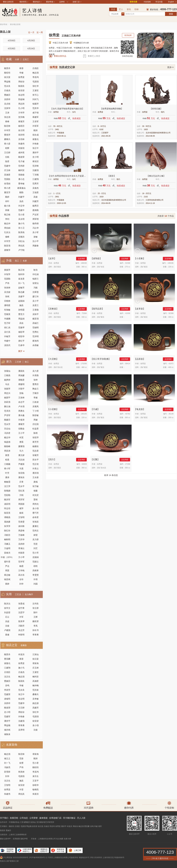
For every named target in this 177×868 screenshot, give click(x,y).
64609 (84, 464)
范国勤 (7, 279)
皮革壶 (140, 309)
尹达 (7, 566)
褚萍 (21, 508)
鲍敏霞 (7, 482)
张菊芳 (36, 455)
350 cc (84, 468)
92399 (171, 313)
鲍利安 (21, 170)
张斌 (7, 296)
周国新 (21, 504)
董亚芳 (7, 192)
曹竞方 (21, 314)
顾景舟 (7, 68)
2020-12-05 (61, 203)
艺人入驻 (81, 818)
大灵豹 (53, 359)
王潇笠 (36, 90)
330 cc (84, 317)
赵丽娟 (21, 301)
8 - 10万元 (102, 126)
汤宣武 (7, 345)
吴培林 (21, 139)
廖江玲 (36, 296)
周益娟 (21, 319)
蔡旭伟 (36, 341)
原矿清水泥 (58, 367)
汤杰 (21, 201)
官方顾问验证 (69, 818)
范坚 (36, 544)
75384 (84, 313)
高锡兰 (36, 323)
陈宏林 (7, 126)
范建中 (21, 210)
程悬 (7, 460)
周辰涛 (7, 451)
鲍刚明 (7, 539)
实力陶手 (29, 594)
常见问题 (159, 2)
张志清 (7, 117)
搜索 (171, 14)
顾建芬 (7, 420)
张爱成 (21, 604)
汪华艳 (21, 570)
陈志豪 (21, 292)
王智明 (21, 517)
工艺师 (18, 362)
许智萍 (7, 274)
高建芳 (36, 708)
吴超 (7, 621)
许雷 (21, 790)
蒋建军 (36, 117)
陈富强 (7, 246)
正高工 (26, 59)
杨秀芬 (36, 206)
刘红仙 (21, 241)
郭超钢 (21, 99)
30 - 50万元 (147, 126)
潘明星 (7, 305)
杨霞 (21, 566)
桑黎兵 (7, 139)
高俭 (21, 323)
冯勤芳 (21, 626)
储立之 (7, 758)
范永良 (7, 86)
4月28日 (12, 48)
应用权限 (16, 839)
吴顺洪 (21, 237)
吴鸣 (7, 685)
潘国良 (21, 371)
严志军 (36, 215)
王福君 (36, 192)
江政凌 (36, 402)
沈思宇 (21, 612)
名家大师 (67, 839)
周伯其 (21, 246)
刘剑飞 (36, 99)
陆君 (7, 161)
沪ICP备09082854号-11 (38, 858)
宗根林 (7, 301)
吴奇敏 (36, 699)
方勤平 (21, 389)
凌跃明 (7, 504)
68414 (128, 364)
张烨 (36, 380)
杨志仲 (7, 223)
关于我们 (4, 818)
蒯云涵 (7, 406)
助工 (27, 362)
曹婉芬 (7, 95)
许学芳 (7, 241)
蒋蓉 (21, 68)
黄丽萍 (7, 270)
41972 (171, 364)
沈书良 (36, 604)
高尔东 (21, 575)
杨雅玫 (36, 446)
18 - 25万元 (147, 193)
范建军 (7, 717)
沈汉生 (7, 677)
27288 (128, 464)
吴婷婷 (21, 544)
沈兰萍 (7, 486)
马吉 (7, 384)
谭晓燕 (7, 517)
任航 (7, 157)
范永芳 (7, 424)
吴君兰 (36, 305)
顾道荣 (21, 157)
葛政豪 (7, 522)
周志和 (21, 104)
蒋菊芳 (21, 121)
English (172, 2)
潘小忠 (21, 179)
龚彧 (36, 482)
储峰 (7, 237)
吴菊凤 (36, 406)
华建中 (7, 341)
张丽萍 (7, 389)
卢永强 (21, 406)
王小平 (21, 433)
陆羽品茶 (97, 309)
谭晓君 (21, 380)
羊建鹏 (7, 319)
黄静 (7, 584)
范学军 (21, 562)
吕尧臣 (36, 68)
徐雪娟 (7, 184)
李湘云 (21, 548)
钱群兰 (36, 279)
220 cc (171, 267)
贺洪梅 (21, 117)
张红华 (36, 86)
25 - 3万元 (102, 193)
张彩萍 (36, 437)
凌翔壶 (96, 258)
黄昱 (7, 455)
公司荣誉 (34, 818)
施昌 (21, 305)
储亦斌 (7, 730)
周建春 (36, 246)
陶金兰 (36, 389)
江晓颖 (7, 464)
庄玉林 (7, 170)
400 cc (171, 367)
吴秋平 (36, 314)
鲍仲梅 (36, 685)
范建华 (7, 166)
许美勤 (36, 375)
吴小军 (36, 232)
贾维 (36, 500)
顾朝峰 (7, 446)
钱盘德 (7, 442)
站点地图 (60, 839)
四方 (52, 459)
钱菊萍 (36, 104)
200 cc (171, 418)
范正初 (36, 464)
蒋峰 (7, 121)
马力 (21, 451)
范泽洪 (7, 411)
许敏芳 (7, 336)
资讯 (129, 9)
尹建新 (21, 464)
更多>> (171, 67)
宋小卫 (21, 228)
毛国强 (36, 82)
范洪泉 (36, 690)
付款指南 (147, 2)
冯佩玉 (7, 544)
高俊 (36, 197)
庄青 (21, 482)
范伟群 (21, 166)
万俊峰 (21, 535)
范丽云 (36, 562)
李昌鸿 (36, 77)
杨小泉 (7, 206)
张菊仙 (7, 371)
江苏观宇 (105, 133)
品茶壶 (140, 359)
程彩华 (21, 336)
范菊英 (7, 314)
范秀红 (36, 332)
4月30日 (12, 40)
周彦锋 (21, 531)
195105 (84, 414)
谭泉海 (36, 663)
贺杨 (21, 393)
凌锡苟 (7, 699)
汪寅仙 (36, 654)
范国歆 (7, 179)
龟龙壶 (140, 409)
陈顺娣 (7, 491)
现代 (163, 112)
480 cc (84, 367)
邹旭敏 (7, 310)
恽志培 (7, 508)
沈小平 (36, 241)
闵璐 (7, 210)
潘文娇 (21, 455)
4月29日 (31, 40)
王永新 (36, 477)
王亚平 (36, 781)
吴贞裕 (7, 104)
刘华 (21, 584)
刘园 (36, 584)
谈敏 (36, 237)
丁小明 (36, 411)
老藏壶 (24, 645)
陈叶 (36, 612)
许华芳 (7, 130)
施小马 (21, 223)
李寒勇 (36, 635)
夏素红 (36, 526)
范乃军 (7, 323)
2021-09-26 (106, 136)
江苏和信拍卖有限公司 (155, 200)
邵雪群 (7, 772)
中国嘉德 (60, 133)
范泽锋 (36, 166)
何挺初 (21, 148)
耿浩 (36, 270)
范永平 (21, 486)
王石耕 (7, 153)
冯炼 (36, 288)
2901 (57, 197)
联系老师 (128, 35)
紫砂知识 (36, 2)
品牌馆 (62, 2)
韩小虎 (7, 188)
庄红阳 (36, 424)
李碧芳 (7, 690)
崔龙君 (21, 279)
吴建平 (21, 296)
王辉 (36, 617)
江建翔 (36, 179)
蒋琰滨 (36, 161)
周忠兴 (7, 393)
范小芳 (36, 553)
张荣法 (36, 283)
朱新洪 (36, 794)
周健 (36, 420)
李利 (7, 219)
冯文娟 (21, 460)
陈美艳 (21, 232)
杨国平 (7, 398)
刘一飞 (21, 283)
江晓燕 (7, 375)
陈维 (36, 433)
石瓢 (95, 459)
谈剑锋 (21, 526)
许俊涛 (21, 420)
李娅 (36, 398)
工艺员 (18, 594)
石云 (7, 617)
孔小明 (21, 108)
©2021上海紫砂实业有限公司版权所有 (63, 858)
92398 (128, 263)
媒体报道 (44, 818)
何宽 (21, 437)
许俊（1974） (7, 557)
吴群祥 (7, 99)
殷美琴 (21, 621)
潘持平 (36, 153)
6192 (101, 129)
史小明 (36, 157)
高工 (17, 261)
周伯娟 (7, 228)
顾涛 (36, 130)
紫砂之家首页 (8, 2)
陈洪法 (7, 604)
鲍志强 (36, 73)
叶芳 (7, 473)
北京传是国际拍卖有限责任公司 (158, 133)
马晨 (21, 469)
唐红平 (21, 341)
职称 (137, 9)
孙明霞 (21, 310)
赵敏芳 (21, 288)
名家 (25, 261)
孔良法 (7, 232)
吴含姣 (7, 292)
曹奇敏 (21, 184)
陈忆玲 (7, 531)
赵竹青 (21, 608)
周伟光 (36, 504)
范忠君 (36, 451)
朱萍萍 (7, 526)
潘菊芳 (21, 424)
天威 (95, 409)
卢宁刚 (21, 250)
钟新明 (21, 635)
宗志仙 (7, 429)
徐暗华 (36, 785)
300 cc (84, 267)
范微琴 (21, 328)
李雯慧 (36, 575)
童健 (7, 635)
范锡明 (36, 328)
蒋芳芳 (36, 442)
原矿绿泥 (101, 267)
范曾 (21, 758)
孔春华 (21, 345)
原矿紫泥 (57, 267)
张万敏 (36, 486)
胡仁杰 (7, 328)
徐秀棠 (21, 77)
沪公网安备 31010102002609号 (16, 858)
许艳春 (36, 144)
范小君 (21, 215)
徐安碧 (21, 90)
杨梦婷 (7, 380)
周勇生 (21, 411)
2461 (57, 129)
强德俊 (21, 175)
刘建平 (21, 197)
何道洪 (21, 654)
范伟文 (36, 531)
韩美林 (21, 772)
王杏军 (36, 121)
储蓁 (36, 491)
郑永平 (36, 460)
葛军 (100, 826)
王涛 (7, 113)
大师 (17, 59)
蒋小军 (7, 469)
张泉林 (7, 288)
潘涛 (7, 477)
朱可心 (36, 95)
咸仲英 (21, 153)
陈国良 (21, 86)
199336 (171, 263)
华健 (21, 73)
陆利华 (21, 274)
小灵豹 (140, 258)
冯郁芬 (7, 535)
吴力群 (36, 539)
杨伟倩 (36, 223)
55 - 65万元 (58, 126)
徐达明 (21, 95)
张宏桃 (21, 473)
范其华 (36, 108)
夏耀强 (21, 446)
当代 (74, 112)
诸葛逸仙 (21, 188)
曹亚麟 (7, 659)
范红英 (21, 491)
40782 (128, 414)
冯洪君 (7, 433)
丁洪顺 (36, 175)
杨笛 (21, 513)
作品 (113, 9)
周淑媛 (21, 375)
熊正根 (7, 215)
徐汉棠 (7, 77)
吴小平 (36, 301)
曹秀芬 (36, 384)
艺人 (121, 9)
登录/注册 (133, 2)
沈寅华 (7, 108)
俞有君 (36, 517)
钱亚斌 (7, 579)
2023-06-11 (61, 136)
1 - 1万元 (57, 193)
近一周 (40, 32)
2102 (146, 197)
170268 (84, 364)
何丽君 (21, 553)
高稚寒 (36, 570)
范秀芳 (36, 184)
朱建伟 (21, 144)
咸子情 (36, 113)
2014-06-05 (150, 136)
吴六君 (36, 371)
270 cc (128, 267)
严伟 (7, 283)
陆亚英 (7, 513)
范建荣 (7, 694)
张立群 (36, 608)
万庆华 (21, 539)
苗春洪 (7, 553)
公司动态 (24, 818)
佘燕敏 (36, 345)
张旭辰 (36, 522)
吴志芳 (21, 630)
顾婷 (7, 197)
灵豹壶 (53, 309)
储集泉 (7, 734)
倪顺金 (21, 429)
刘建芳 (36, 201)
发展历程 (14, 818)
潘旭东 (21, 477)
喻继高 (36, 790)
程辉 (7, 148)
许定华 (21, 206)
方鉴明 (7, 548)
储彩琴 (21, 332)
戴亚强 (36, 319)
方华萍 (21, 113)
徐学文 (7, 608)
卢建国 (7, 630)
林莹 (36, 535)
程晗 (36, 566)
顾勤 (21, 192)
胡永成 (36, 135)
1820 (146, 129)
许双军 (36, 126)
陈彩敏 (36, 415)
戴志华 (7, 437)
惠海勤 (36, 210)
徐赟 (21, 763)
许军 (21, 617)
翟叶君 (7, 562)
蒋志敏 (7, 575)
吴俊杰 (36, 188)
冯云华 (36, 228)
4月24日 (31, 48)
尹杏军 (7, 415)
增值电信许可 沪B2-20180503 (90, 858)
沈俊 (7, 626)
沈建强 (36, 170)
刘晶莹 (7, 612)
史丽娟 (36, 557)
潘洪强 (36, 473)
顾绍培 (7, 73)
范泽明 (36, 336)
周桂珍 (21, 82)
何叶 (7, 201)
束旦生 (36, 776)
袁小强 (36, 508)
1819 (101, 197)
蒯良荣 (36, 621)
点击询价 (81, 259)
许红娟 (36, 274)
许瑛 (36, 579)
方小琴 (21, 557)
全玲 (21, 579)
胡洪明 (21, 135)
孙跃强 (7, 402)
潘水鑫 (21, 415)
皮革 (52, 258)
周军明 (36, 219)
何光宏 (36, 495)
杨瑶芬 (21, 126)
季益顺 (7, 82)
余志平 (21, 402)
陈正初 (21, 270)
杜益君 (36, 429)
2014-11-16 (150, 203)
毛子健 (21, 161)
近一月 (31, 32)
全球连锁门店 (55, 818)
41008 (128, 313)
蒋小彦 (7, 144)
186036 (84, 263)
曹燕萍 (7, 135)
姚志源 (36, 703)
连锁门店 (76, 2)
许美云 (36, 469)
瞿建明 (21, 384)
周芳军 (21, 500)
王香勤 (36, 310)
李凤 (36, 626)
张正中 (36, 148)
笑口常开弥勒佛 (101, 359)
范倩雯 (21, 522)
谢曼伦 (36, 139)
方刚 (21, 495)
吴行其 (7, 332)
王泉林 (21, 398)
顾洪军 (7, 500)
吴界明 (21, 730)
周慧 (7, 570)
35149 (171, 414)
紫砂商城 (50, 2)
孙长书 (36, 630)
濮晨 (21, 442)
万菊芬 (36, 393)
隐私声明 (24, 839)
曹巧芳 (36, 513)
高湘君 (7, 175)
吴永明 (21, 219)
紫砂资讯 (23, 2)
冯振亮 (7, 767)
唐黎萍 (7, 250)
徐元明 (21, 130)
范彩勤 (7, 495)
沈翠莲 (36, 292)
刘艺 (36, 548)
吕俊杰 (7, 90)
